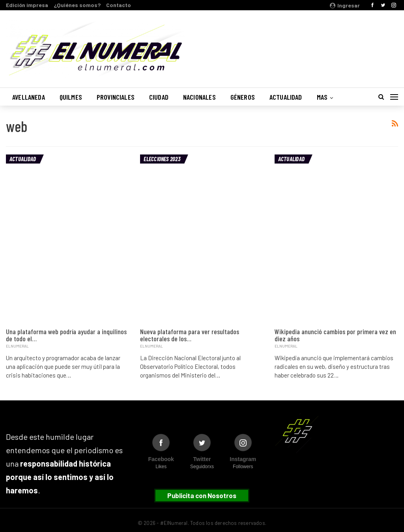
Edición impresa (27, 5)
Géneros (243, 97)
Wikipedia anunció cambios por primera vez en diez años (335, 335)
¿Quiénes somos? (77, 5)
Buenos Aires (297, 45)
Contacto (119, 5)
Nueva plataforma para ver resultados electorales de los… (190, 335)
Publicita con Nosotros (202, 495)
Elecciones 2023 (162, 159)
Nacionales (199, 97)
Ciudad (159, 97)
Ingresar (345, 5)
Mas (322, 97)
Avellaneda (29, 97)
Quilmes (71, 97)
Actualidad (286, 97)
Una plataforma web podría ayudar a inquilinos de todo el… (66, 335)
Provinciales (116, 97)
